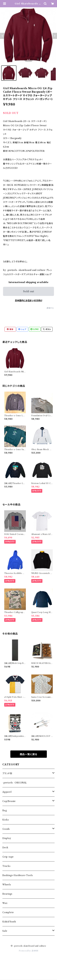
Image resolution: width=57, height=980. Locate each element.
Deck (5, 848)
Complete (8, 912)
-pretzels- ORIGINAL (15, 783)
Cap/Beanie (9, 801)
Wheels (7, 885)
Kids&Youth (9, 922)
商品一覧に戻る (29, 754)
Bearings (7, 894)
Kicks (6, 820)
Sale (5, 931)
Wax (5, 903)
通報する (50, 308)
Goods (6, 829)
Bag (5, 810)
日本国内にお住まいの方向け (29, 300)
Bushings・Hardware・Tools (18, 875)
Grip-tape (8, 857)
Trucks (6, 866)
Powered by (28, 951)
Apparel (7, 792)
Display (7, 838)
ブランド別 (7, 773)
